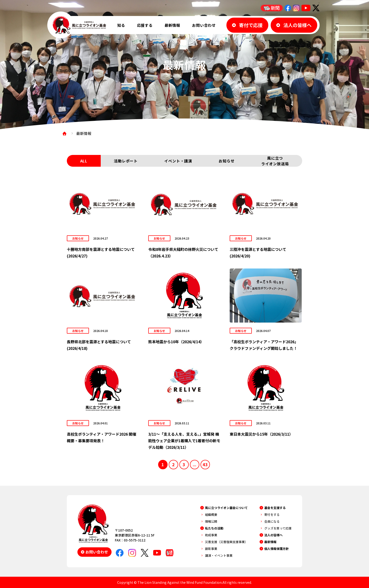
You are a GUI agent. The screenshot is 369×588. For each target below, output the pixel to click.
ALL (84, 161)
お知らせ (227, 161)
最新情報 (172, 25)
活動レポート (126, 161)
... (195, 464)
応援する (145, 25)
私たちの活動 (214, 528)
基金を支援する (275, 508)
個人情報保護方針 (277, 549)
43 (205, 464)
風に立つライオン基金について (226, 508)
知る (121, 25)
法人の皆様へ (273, 535)
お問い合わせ (204, 25)
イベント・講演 (178, 161)
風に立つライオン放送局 (275, 161)
